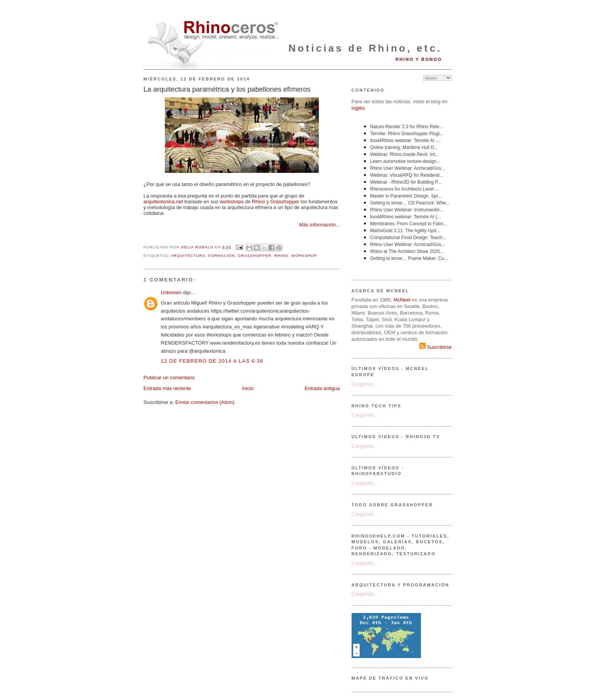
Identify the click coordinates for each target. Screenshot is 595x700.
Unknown (171, 292)
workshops (232, 202)
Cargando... (365, 384)
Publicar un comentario (169, 378)
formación (222, 255)
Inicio (248, 388)
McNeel (402, 300)
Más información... (319, 225)
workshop (304, 255)
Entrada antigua (322, 388)
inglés (358, 108)
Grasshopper (285, 202)
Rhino (258, 202)
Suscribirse (436, 347)
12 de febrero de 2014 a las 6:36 (212, 361)
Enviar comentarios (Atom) (205, 402)
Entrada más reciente (168, 388)
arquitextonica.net (163, 202)
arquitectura (188, 255)
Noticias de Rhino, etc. (365, 48)
